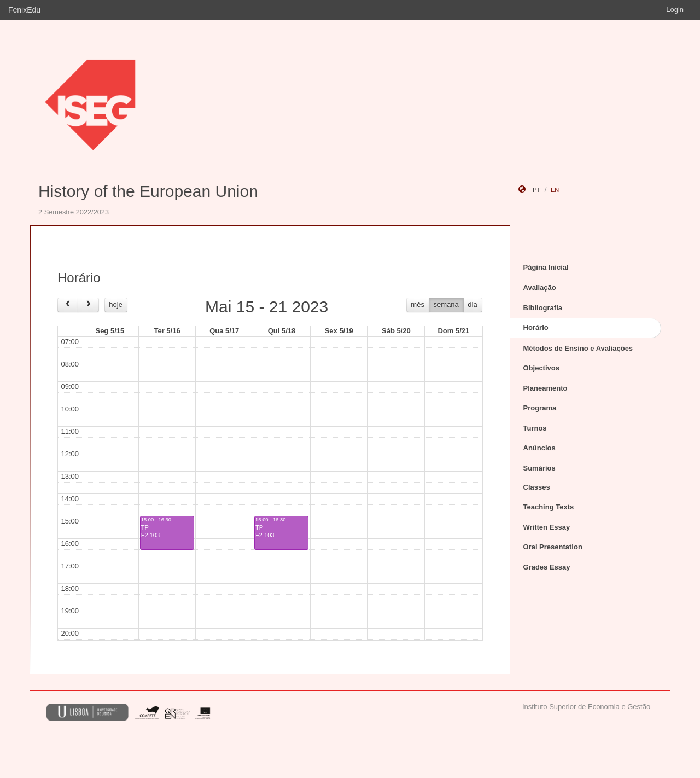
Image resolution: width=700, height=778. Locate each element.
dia (472, 304)
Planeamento (546, 388)
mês (418, 304)
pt (536, 190)
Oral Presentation (553, 547)
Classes (537, 487)
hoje (116, 304)
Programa (540, 408)
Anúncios (539, 448)
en (555, 190)
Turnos (535, 428)
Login (675, 10)
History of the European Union (148, 191)
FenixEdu (24, 10)
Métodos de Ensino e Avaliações (578, 348)
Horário (536, 327)
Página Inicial (546, 267)
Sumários (539, 468)
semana (446, 304)
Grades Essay (547, 567)
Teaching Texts (549, 507)
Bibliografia (543, 308)
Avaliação (540, 288)
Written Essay (547, 527)
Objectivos (541, 368)
